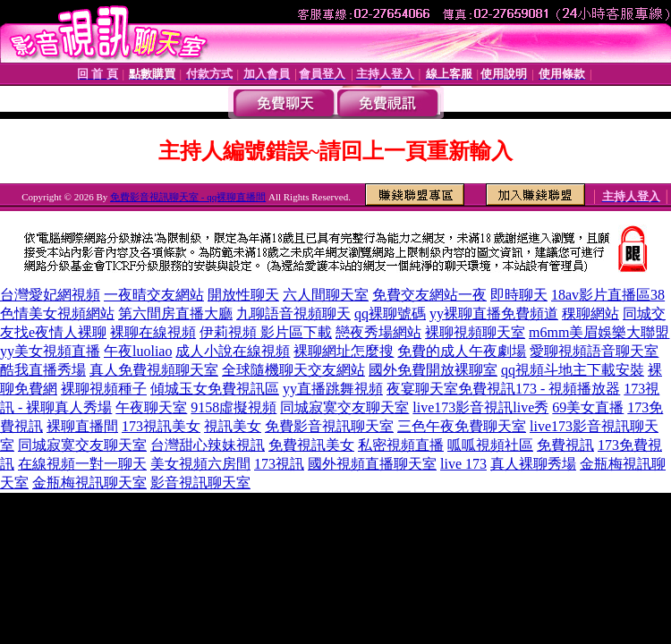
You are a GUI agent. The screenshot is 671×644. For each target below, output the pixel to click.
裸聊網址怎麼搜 (344, 351)
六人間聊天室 (326, 295)
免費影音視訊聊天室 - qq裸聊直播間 (188, 197)
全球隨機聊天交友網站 (293, 370)
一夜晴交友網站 (154, 295)
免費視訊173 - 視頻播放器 (539, 389)
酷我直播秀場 (43, 370)
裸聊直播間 (82, 426)
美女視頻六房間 (200, 464)
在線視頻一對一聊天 (82, 464)
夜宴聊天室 (422, 389)
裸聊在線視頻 (153, 332)
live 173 (463, 464)
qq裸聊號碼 (390, 314)
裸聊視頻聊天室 (475, 332)
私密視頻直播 (401, 445)
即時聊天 (519, 295)
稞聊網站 (590, 314)
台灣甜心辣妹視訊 (208, 445)
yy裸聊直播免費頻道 (494, 314)
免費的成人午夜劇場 (462, 351)
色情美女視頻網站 (57, 314)
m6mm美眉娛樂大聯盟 (599, 332)
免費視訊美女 (311, 445)
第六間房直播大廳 (175, 314)
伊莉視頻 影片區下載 (266, 332)
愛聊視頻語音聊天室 (594, 351)
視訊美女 (233, 426)
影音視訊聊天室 (200, 483)
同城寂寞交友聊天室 (344, 407)
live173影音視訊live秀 (480, 407)
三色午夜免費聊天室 (462, 426)
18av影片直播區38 (608, 295)
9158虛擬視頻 (234, 407)
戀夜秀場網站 (378, 332)
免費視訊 (565, 445)
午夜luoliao (138, 351)
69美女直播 (588, 407)
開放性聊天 (243, 295)
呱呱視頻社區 (490, 445)
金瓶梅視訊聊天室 (89, 483)
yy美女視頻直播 (50, 351)
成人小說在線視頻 (233, 351)
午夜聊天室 (151, 407)
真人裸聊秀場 (533, 464)
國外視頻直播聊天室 (372, 464)
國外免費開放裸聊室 (433, 370)
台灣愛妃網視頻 (50, 295)
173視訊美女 (161, 426)
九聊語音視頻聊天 (293, 314)
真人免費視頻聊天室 (154, 370)
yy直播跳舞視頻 (333, 389)
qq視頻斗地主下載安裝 (573, 370)
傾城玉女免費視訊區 (215, 389)
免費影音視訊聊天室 (329, 426)
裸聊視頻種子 (104, 389)
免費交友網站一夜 (429, 295)
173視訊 (279, 464)
